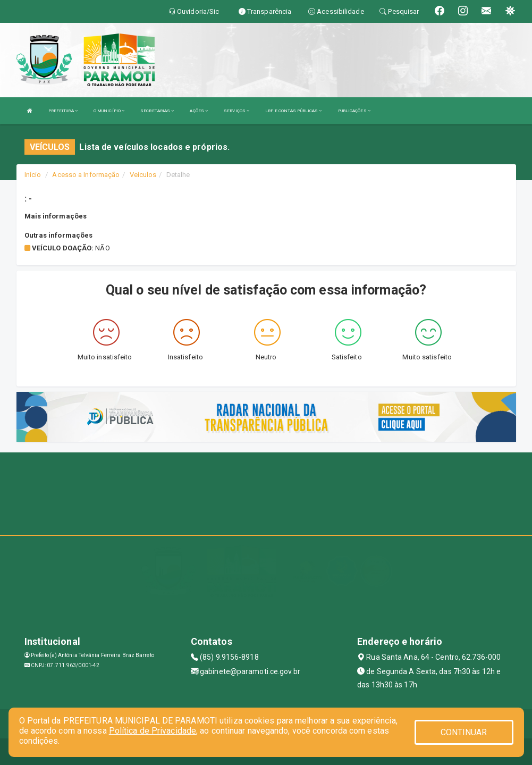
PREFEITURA (63, 111)
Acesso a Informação (86, 175)
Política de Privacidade (153, 731)
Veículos (143, 175)
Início (33, 175)
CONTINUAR (464, 732)
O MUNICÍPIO (109, 111)
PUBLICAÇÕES (354, 111)
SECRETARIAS (157, 111)
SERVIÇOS (237, 111)
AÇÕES (199, 111)
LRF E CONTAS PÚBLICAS (293, 111)
